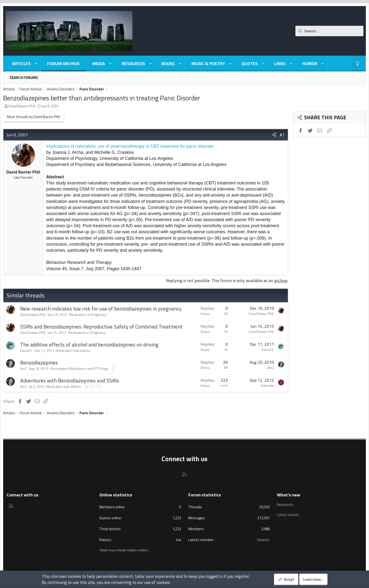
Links (280, 64)
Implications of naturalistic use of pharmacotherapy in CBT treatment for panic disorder (130, 146)
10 (86, 387)
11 (92, 387)
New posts (285, 504)
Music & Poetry (208, 64)
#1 (282, 135)
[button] (36, 64)
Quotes (250, 64)
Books (168, 64)
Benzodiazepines (39, 363)
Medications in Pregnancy (88, 315)
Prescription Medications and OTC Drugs (79, 368)
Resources (133, 64)
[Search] (329, 31)
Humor (310, 64)
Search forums (24, 78)
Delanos (263, 540)
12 (98, 387)
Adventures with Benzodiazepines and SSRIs (70, 380)
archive (281, 281)
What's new (289, 495)
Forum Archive (63, 64)
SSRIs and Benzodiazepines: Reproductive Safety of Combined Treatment (101, 327)
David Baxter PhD (22, 106)
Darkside (267, 385)
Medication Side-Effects (64, 386)
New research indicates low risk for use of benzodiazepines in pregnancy (101, 309)
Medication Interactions (73, 350)
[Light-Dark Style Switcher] (358, 64)
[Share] (274, 135)
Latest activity (289, 513)
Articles (21, 64)
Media (99, 64)
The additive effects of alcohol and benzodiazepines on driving (89, 345)
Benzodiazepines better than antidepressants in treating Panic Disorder (102, 98)
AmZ (23, 368)
